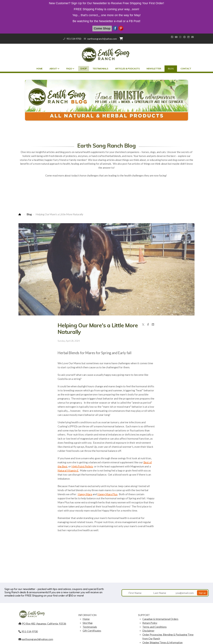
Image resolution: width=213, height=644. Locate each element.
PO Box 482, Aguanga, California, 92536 (42, 624)
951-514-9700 (74, 39)
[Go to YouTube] (176, 37)
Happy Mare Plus (107, 494)
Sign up (202, 593)
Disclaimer (148, 631)
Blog (29, 214)
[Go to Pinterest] (184, 37)
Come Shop (102, 28)
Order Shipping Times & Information (162, 642)
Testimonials (90, 627)
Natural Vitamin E (68, 470)
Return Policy (150, 623)
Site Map (88, 623)
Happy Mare (85, 494)
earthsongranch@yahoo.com (102, 39)
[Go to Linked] (188, 37)
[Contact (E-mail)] (192, 37)
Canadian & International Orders (160, 619)
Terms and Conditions (154, 627)
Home (86, 619)
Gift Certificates (92, 631)
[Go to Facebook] (172, 37)
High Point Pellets (82, 466)
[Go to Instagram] (180, 37)
